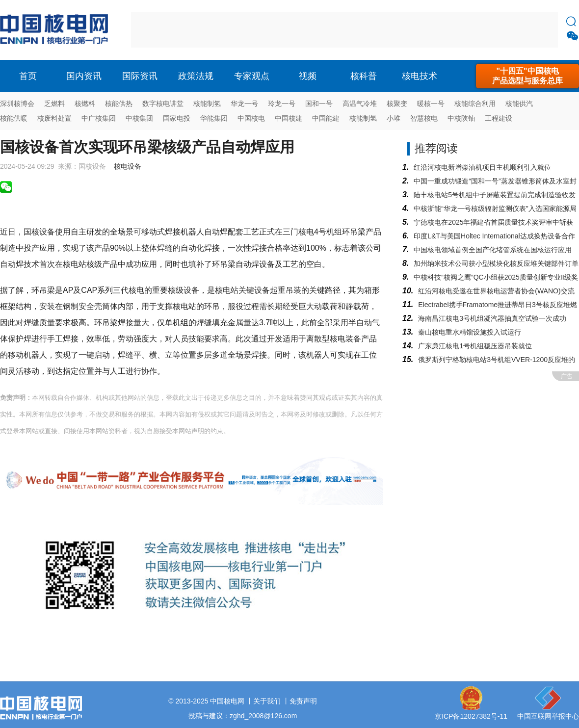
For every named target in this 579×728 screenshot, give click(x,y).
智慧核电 (424, 118)
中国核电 (251, 118)
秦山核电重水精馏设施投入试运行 (470, 332)
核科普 (364, 76)
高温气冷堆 (360, 104)
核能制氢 (207, 104)
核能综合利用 (475, 104)
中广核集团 (99, 118)
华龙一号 (244, 104)
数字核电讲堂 (163, 104)
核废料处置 (54, 118)
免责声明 (303, 701)
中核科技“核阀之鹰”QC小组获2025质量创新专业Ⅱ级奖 (496, 277)
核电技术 (420, 76)
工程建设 (499, 118)
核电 (56, 30)
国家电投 (177, 118)
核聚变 (397, 104)
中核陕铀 (461, 118)
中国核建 (289, 118)
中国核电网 (227, 701)
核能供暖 (14, 118)
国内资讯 (84, 76)
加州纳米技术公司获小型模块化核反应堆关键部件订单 (496, 263)
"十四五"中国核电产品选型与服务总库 (527, 76)
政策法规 (196, 76)
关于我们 (267, 701)
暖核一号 (431, 104)
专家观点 (252, 76)
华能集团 (214, 118)
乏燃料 (54, 104)
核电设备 (128, 166)
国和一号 (319, 104)
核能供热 (119, 104)
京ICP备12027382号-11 (471, 716)
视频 (308, 76)
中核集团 (139, 118)
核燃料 (85, 104)
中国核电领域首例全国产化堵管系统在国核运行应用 (493, 250)
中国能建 (326, 118)
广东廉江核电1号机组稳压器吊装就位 (475, 346)
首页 (28, 76)
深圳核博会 (17, 104)
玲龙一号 (282, 104)
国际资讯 (140, 76)
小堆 (394, 118)
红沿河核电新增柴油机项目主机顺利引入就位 (482, 167)
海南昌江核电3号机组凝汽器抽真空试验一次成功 (492, 318)
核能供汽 (519, 104)
